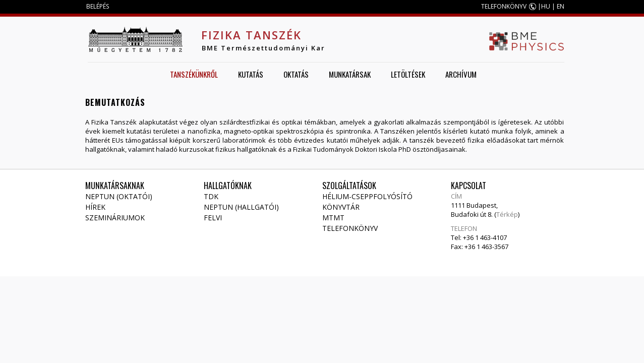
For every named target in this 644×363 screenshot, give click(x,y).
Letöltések (408, 74)
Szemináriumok (115, 218)
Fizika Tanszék (251, 35)
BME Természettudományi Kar (264, 48)
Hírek (95, 207)
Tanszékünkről (194, 74)
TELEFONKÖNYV (504, 6)
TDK (211, 196)
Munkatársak (350, 74)
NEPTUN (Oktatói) (119, 196)
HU (546, 6)
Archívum (461, 74)
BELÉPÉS (98, 6)
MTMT (333, 218)
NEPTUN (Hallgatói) (241, 207)
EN (561, 6)
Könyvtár (341, 207)
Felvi (213, 218)
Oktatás (296, 74)
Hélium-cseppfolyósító (367, 196)
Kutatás (251, 74)
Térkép (507, 214)
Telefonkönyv (350, 228)
